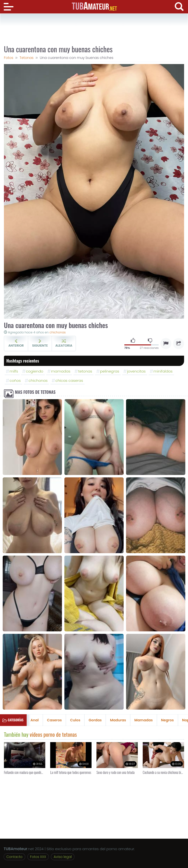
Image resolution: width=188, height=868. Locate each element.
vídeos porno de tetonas (53, 734)
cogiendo (35, 371)
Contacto (14, 857)
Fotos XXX (38, 857)
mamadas (61, 371)
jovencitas (136, 371)
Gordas (95, 720)
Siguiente (40, 343)
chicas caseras (69, 380)
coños (15, 380)
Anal (35, 720)
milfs (14, 371)
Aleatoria (64, 343)
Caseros (54, 720)
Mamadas (144, 720)
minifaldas (163, 371)
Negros (167, 720)
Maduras (118, 720)
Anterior (16, 343)
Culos (75, 720)
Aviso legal (63, 857)
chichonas (58, 332)
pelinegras (109, 371)
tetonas (85, 371)
